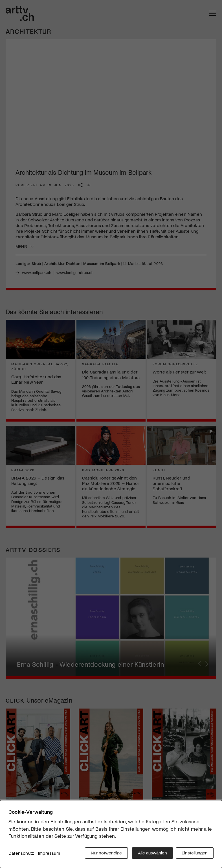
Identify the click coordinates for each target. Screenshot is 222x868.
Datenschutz (21, 854)
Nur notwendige (105, 854)
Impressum (49, 854)
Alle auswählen (151, 854)
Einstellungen (195, 854)
